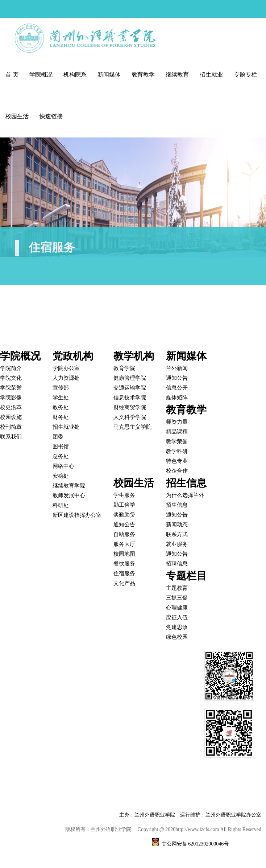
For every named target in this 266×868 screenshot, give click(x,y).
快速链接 (51, 116)
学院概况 (41, 75)
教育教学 (143, 75)
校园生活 (17, 116)
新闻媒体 (109, 75)
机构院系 (75, 75)
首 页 (12, 75)
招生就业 (211, 75)
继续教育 (177, 75)
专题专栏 (245, 75)
